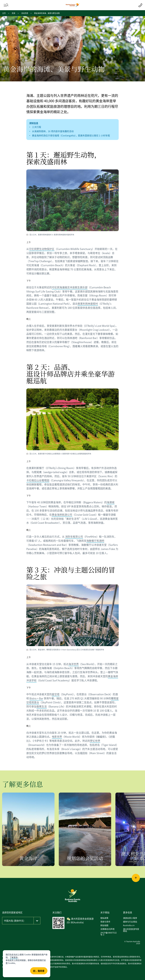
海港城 (111, 502)
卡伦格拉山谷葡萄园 (38, 480)
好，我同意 (39, 971)
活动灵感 (25, 13)
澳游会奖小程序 (130, 918)
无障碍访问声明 (107, 929)
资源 (13, 13)
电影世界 (57, 737)
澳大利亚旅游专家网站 (131, 930)
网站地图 (104, 925)
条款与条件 (105, 922)
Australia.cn (129, 925)
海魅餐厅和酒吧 (95, 541)
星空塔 (56, 694)
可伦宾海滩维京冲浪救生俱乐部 (70, 287)
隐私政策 (104, 918)
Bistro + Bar (36, 698)
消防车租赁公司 (74, 537)
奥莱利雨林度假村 (88, 304)
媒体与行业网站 (130, 922)
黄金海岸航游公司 (62, 515)
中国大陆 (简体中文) (14, 921)
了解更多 (14, 957)
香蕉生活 (42, 706)
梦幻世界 (95, 741)
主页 (4, 13)
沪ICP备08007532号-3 (109, 934)
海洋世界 (74, 664)
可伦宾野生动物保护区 (42, 249)
